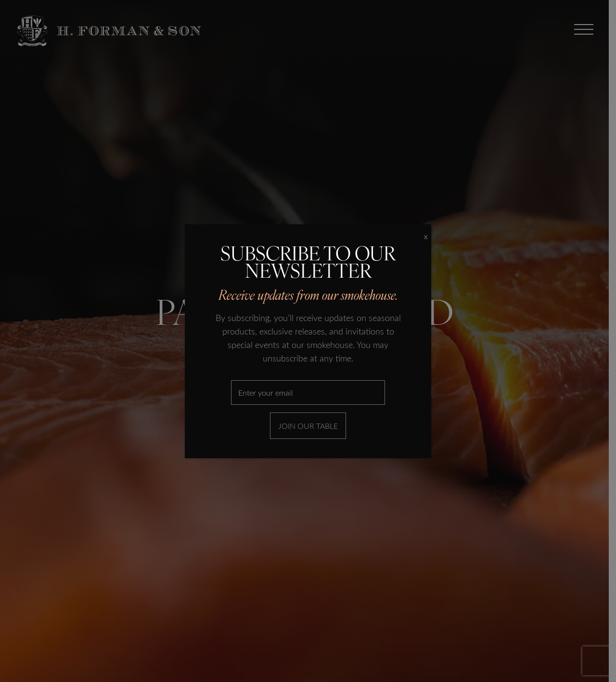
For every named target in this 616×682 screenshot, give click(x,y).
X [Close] (426, 237)
